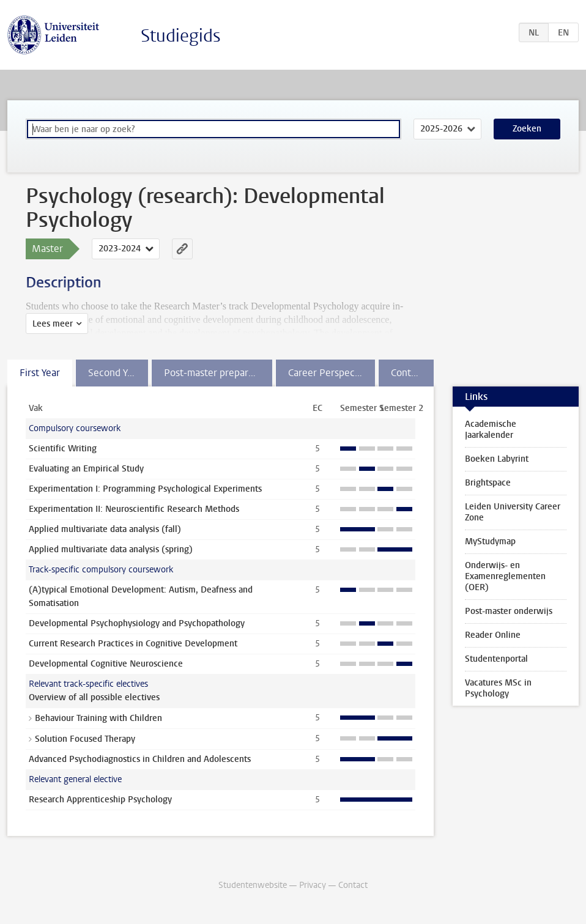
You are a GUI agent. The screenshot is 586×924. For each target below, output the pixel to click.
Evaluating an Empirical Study (86, 469)
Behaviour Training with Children (98, 718)
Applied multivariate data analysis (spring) (111, 549)
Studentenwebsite (253, 885)
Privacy (313, 885)
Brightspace (488, 483)
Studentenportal (496, 659)
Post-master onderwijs (509, 611)
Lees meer (53, 324)
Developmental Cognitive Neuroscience (106, 664)
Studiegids (181, 36)
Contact (353, 885)
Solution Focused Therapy (85, 739)
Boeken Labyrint (497, 459)
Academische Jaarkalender (491, 430)
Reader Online (493, 635)
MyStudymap (490, 541)
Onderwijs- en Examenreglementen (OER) (505, 576)
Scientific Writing (63, 449)
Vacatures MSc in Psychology (498, 688)
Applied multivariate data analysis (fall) (105, 529)
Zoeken (527, 129)
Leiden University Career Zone (513, 512)
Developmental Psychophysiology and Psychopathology (137, 623)
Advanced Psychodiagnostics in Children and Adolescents (140, 759)
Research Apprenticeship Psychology (100, 800)
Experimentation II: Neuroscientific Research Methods (134, 509)
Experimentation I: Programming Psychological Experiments (145, 489)
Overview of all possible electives (94, 697)
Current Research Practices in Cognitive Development (133, 644)
